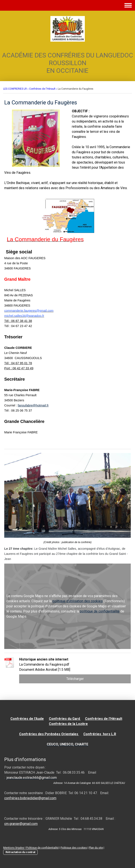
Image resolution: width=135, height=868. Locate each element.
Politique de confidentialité (42, 848)
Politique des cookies (74, 848)
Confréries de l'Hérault (104, 719)
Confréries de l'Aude (27, 719)
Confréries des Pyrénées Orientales (49, 734)
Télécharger (75, 679)
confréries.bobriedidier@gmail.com (30, 798)
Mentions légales (14, 848)
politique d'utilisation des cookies (78, 601)
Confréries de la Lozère (68, 724)
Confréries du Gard (65, 719)
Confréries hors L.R (100, 734)
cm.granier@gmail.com (21, 824)
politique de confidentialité (100, 611)
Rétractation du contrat (20, 852)
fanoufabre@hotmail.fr (33, 405)
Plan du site (96, 848)
